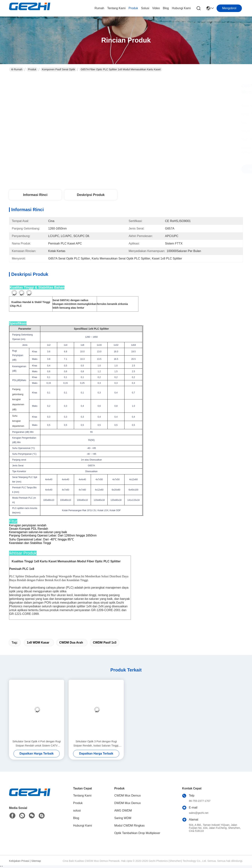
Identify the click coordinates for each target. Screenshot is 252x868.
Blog (166, 8)
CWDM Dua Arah (71, 643)
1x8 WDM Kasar (38, 643)
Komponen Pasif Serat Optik (59, 69)
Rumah (99, 8)
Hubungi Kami (181, 8)
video (156, 8)
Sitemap (36, 861)
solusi (145, 8)
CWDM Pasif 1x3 (105, 643)
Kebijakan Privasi (19, 861)
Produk (133, 8)
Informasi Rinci (35, 195)
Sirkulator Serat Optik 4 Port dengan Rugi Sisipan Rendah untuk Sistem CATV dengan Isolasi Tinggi (37, 744)
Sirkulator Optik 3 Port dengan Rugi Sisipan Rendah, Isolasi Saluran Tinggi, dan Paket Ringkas (96, 744)
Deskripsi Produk (91, 195)
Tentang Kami (116, 8)
